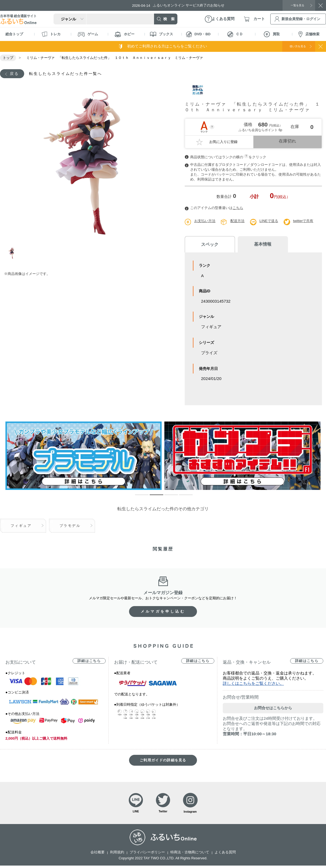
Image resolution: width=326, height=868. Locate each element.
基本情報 (253, 245)
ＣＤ (235, 34)
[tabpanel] (89, 166)
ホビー (125, 34)
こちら (238, 209)
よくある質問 (225, 855)
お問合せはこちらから (273, 709)
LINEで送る (272, 222)
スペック (206, 245)
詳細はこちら (89, 662)
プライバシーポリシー (147, 855)
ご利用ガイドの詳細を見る (163, 761)
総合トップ (14, 34)
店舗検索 (309, 34)
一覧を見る (295, 5)
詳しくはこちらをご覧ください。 (253, 684)
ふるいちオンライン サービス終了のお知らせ (183, 5)
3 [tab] (167, 498)
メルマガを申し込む (163, 612)
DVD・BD (198, 34)
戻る (15, 74)
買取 (272, 34)
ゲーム (88, 34)
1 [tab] (12, 258)
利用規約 (117, 855)
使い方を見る (293, 46)
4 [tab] (182, 498)
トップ (8, 58)
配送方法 (240, 222)
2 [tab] (152, 498)
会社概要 (98, 855)
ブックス (162, 34)
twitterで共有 (308, 222)
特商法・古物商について (190, 855)
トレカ (51, 34)
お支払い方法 (206, 222)
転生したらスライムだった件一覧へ (73, 74)
